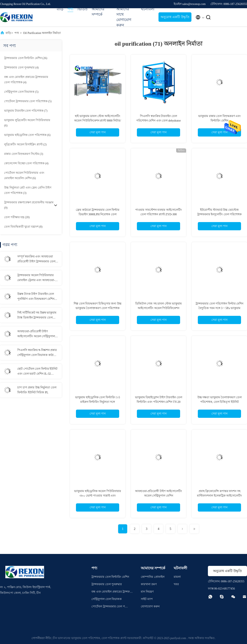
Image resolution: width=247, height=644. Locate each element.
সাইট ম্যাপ (147, 599)
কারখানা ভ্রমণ (149, 584)
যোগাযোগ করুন (150, 606)
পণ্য (70, 9)
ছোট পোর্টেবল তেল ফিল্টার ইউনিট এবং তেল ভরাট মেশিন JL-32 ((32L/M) (37, 372)
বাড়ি (60, 9)
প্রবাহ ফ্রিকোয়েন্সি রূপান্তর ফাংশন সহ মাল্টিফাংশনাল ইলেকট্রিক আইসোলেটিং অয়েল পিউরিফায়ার (219, 496)
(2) (25, 144)
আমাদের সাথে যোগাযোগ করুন (124, 17)
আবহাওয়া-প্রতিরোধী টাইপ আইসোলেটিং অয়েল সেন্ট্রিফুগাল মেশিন (36, 334)
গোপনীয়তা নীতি (41, 638)
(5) (21, 92)
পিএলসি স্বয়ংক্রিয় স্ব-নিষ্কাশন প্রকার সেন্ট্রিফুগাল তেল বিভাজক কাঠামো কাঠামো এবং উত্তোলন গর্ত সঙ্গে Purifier (37, 353)
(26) (26, 58)
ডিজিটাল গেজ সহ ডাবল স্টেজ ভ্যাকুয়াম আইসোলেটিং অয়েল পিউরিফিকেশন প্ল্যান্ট (159, 308)
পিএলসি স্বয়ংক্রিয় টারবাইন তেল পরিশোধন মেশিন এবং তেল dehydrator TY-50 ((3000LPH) (159, 121)
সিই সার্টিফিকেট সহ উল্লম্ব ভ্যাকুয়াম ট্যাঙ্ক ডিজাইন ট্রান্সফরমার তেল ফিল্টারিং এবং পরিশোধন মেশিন (37, 316)
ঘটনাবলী (148, 9)
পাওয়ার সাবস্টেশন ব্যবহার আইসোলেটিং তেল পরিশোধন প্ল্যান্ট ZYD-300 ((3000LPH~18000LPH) (158, 214)
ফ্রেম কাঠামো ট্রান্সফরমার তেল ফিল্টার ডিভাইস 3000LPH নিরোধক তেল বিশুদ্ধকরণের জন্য (98, 214)
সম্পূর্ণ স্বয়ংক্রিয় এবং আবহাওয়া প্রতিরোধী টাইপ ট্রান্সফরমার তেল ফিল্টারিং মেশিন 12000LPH (36, 259)
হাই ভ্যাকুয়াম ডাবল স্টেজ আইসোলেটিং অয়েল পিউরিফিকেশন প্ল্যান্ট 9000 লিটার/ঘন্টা (98, 121)
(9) (29, 205)
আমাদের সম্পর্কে (98, 12)
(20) (17, 217)
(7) (26, 111)
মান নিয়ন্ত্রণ (147, 592)
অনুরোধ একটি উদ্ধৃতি (175, 17)
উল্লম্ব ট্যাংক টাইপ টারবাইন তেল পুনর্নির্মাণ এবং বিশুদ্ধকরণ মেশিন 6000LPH (36, 297)
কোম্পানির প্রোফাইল (153, 577)
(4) (21, 68)
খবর (176, 584)
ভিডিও (82, 9)
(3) (24, 154)
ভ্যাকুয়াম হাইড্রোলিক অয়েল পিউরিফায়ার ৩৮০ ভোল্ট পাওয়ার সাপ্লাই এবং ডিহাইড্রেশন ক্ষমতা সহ (98, 496)
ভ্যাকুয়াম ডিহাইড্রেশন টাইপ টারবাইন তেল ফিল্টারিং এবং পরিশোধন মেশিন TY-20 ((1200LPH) (159, 402)
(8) (23, 227)
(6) (27, 123)
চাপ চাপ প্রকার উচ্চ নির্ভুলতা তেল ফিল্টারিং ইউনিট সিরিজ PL (37, 390)
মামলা (177, 577)
